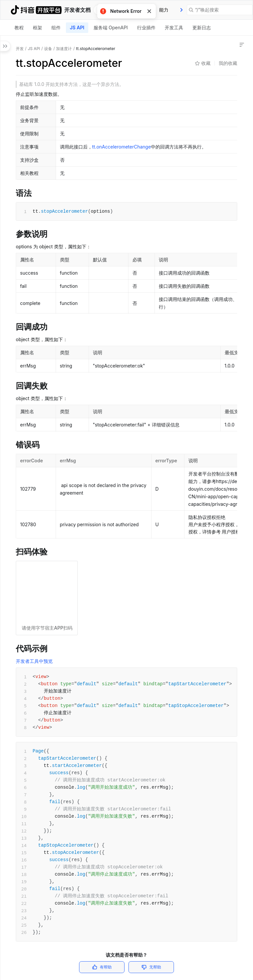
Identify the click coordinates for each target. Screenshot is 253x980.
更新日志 (202, 27)
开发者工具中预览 (34, 661)
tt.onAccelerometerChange (122, 147)
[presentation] (182, 10)
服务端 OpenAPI (111, 27)
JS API (77, 27)
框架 (38, 27)
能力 (164, 10)
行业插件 (146, 27)
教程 (19, 27)
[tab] (164, 10)
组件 (56, 27)
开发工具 (174, 27)
